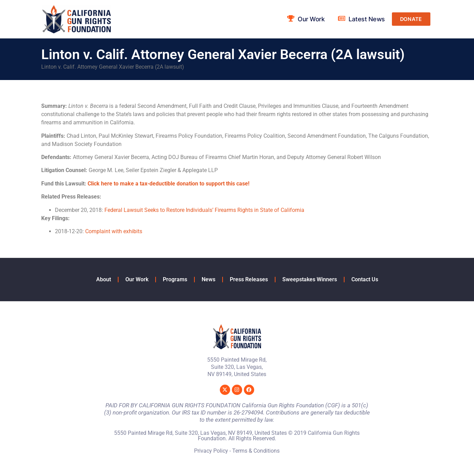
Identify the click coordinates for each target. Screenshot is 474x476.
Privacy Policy (211, 451)
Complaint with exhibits (114, 231)
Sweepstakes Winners (310, 279)
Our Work (137, 279)
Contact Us (365, 279)
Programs (175, 279)
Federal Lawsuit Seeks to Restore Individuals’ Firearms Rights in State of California (204, 210)
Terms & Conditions (256, 451)
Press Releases (249, 279)
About (104, 279)
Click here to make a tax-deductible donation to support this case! (168, 184)
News (208, 279)
